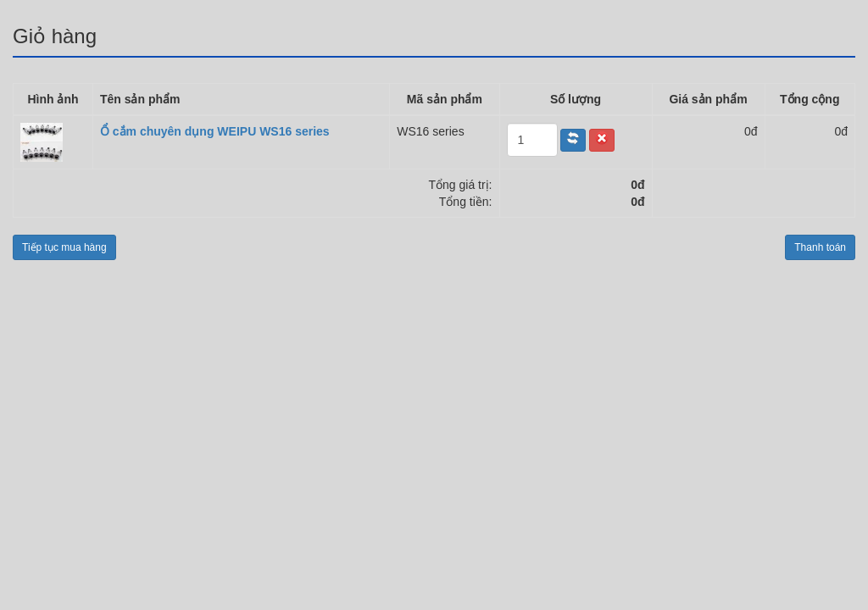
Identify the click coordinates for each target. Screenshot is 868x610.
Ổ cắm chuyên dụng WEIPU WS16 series (215, 131)
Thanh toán (820, 247)
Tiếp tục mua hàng (64, 247)
